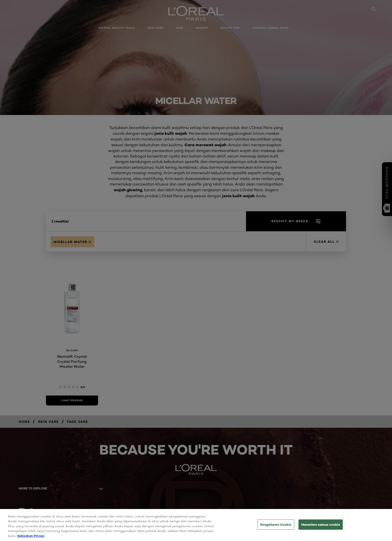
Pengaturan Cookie (276, 527)
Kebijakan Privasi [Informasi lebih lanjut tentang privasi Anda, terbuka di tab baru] (31, 539)
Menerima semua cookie (321, 527)
